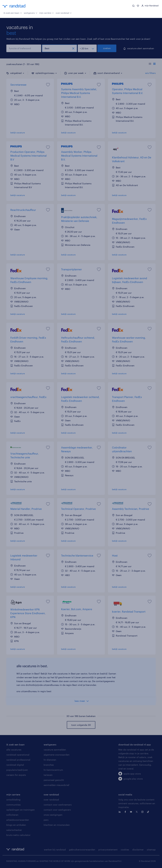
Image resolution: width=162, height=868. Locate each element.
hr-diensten (50, 760)
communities (13, 805)
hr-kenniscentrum (53, 770)
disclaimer (138, 850)
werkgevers (31, 13)
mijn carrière (47, 13)
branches (49, 765)
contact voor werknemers (58, 805)
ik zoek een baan (13, 13)
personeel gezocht (54, 780)
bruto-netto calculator (18, 835)
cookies (125, 850)
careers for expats (16, 775)
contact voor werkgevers (57, 810)
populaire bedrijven (17, 770)
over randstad (64, 13)
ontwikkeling (13, 800)
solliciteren (12, 815)
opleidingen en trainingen (21, 810)
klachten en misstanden (57, 825)
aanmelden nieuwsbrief (56, 785)
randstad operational (18, 755)
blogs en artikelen (16, 825)
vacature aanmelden (55, 750)
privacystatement (108, 850)
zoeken (107, 48)
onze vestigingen (53, 815)
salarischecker (14, 830)
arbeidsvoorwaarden (18, 820)
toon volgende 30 (81, 725)
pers (46, 820)
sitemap (151, 850)
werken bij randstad (55, 850)
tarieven (48, 775)
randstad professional (18, 760)
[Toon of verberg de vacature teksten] (152, 64)
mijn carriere (13, 794)
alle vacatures (14, 750)
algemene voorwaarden (57, 755)
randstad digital (15, 765)
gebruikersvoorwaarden (82, 850)
